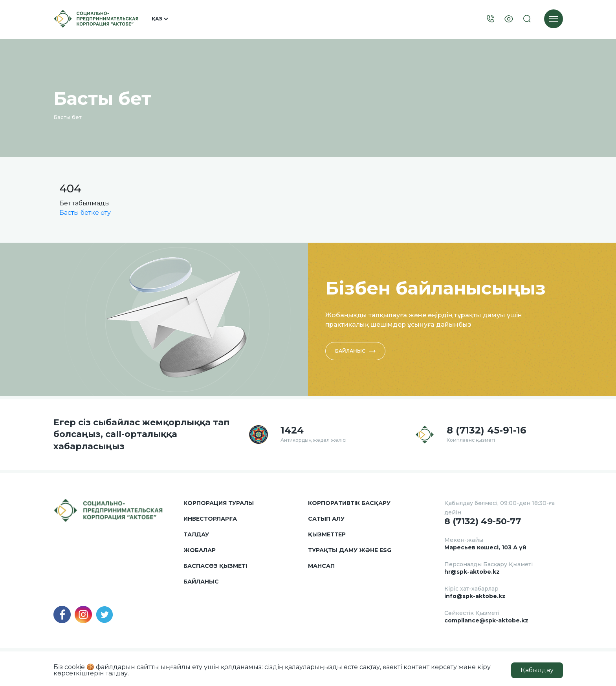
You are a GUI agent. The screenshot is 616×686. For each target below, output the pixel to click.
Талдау (196, 534)
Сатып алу (326, 519)
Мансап (321, 566)
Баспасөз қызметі (215, 566)
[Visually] (509, 19)
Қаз (160, 19)
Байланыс (355, 351)
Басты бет (68, 117)
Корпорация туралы (219, 503)
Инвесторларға (210, 519)
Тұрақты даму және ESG (350, 550)
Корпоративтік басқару (349, 503)
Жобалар (200, 550)
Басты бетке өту (85, 213)
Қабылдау (537, 670)
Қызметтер (327, 534)
